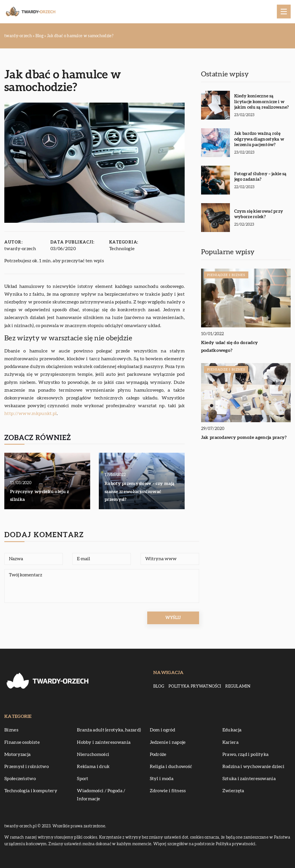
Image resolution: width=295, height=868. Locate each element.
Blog (159, 686)
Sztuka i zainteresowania (249, 779)
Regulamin (238, 686)
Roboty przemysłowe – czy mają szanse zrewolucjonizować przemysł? (140, 491)
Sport (83, 779)
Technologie (122, 249)
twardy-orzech (20, 249)
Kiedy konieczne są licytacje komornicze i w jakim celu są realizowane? (262, 102)
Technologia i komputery (31, 791)
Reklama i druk (93, 767)
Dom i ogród (162, 730)
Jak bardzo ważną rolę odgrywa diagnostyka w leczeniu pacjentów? (259, 139)
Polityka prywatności (195, 686)
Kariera (230, 742)
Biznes (11, 730)
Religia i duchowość (171, 767)
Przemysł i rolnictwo (27, 767)
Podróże (158, 754)
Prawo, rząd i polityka (246, 754)
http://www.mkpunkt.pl (31, 414)
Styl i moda (162, 779)
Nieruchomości (93, 754)
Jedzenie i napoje (168, 742)
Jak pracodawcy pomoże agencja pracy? (244, 437)
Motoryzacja (17, 754)
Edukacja (232, 730)
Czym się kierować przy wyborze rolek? (259, 214)
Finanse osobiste (22, 742)
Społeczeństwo (20, 779)
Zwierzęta (233, 791)
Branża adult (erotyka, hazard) (109, 730)
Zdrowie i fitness (168, 791)
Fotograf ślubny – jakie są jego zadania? (260, 177)
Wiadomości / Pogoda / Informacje (101, 795)
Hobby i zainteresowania (104, 742)
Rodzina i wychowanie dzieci (253, 767)
